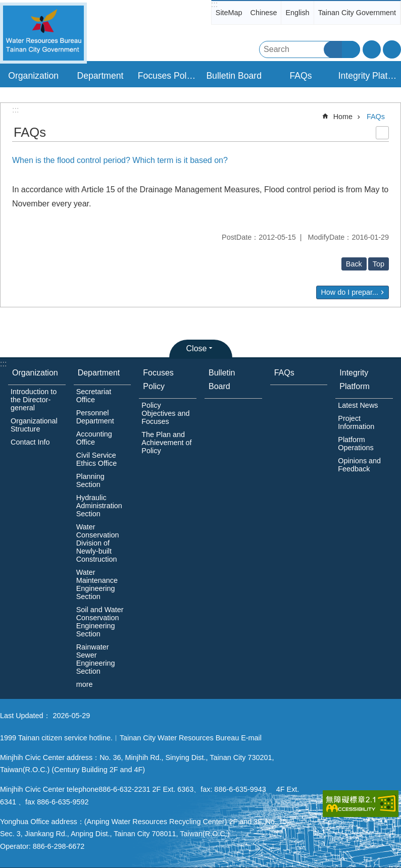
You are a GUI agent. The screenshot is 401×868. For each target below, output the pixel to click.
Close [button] (197, 348)
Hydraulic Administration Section (99, 506)
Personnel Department (95, 417)
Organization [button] (33, 76)
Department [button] (101, 76)
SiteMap (229, 13)
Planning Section (90, 480)
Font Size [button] (372, 49)
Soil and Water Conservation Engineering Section (100, 622)
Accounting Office (94, 438)
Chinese (264, 13)
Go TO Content (5, 5)
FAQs (300, 76)
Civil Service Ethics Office (97, 459)
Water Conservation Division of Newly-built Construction (98, 543)
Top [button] (379, 264)
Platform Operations (356, 444)
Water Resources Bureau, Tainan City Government (43, 33)
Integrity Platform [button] (369, 76)
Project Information (356, 422)
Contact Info (30, 442)
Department (99, 373)
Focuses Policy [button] (168, 76)
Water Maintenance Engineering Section (97, 584)
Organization (35, 373)
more (85, 684)
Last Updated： (25, 716)
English (297, 13)
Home (343, 117)
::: (214, 4)
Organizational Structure (34, 425)
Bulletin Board (234, 76)
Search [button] (333, 49)
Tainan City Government (357, 13)
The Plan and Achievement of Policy (166, 443)
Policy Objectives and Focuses (165, 413)
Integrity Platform (355, 379)
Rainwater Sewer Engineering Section (96, 659)
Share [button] (392, 49)
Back (354, 264)
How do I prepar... (349, 292)
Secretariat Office (94, 396)
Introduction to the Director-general (34, 400)
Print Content (382, 133)
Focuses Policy (158, 379)
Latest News (358, 405)
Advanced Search (351, 49)
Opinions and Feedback (359, 465)
